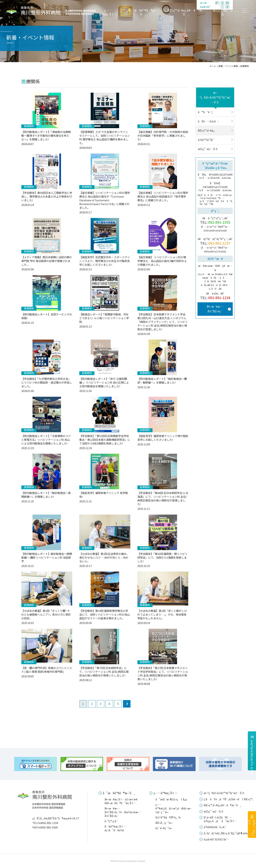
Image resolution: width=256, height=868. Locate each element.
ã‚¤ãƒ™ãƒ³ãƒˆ (206, 140)
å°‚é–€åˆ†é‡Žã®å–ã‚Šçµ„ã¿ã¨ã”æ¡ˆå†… (220, 819)
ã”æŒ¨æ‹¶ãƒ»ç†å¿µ (171, 799)
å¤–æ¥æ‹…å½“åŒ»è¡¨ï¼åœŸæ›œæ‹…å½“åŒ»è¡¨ (123, 812)
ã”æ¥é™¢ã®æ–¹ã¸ (143, 12)
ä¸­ (222, 5)
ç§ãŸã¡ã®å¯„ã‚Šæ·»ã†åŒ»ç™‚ (228, 799)
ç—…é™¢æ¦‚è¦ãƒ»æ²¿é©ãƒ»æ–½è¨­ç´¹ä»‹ (173, 808)
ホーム (213, 66)
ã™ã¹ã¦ (205, 112)
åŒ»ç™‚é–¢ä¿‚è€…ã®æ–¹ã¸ (186, 12)
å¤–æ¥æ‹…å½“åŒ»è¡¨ (215, 309)
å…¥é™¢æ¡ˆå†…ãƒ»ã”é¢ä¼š (115, 828)
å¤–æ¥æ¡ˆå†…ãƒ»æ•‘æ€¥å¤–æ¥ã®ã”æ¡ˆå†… (121, 801)
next (127, 704)
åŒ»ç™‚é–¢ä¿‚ (206, 130)
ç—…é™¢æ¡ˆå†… (108, 12)
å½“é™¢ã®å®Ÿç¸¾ (168, 817)
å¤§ (227, 5)
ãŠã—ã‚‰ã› (208, 121)
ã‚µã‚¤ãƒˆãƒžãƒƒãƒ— (216, 839)
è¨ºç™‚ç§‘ (111, 821)
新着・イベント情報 (228, 66)
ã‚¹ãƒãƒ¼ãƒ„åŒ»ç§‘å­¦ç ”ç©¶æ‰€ (227, 833)
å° (217, 3)
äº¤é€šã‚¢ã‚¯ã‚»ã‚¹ (215, 827)
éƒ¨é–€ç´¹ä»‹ (164, 828)
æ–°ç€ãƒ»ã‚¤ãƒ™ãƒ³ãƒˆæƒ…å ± (215, 97)
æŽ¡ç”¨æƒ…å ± (223, 12)
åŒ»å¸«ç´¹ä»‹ (164, 823)
